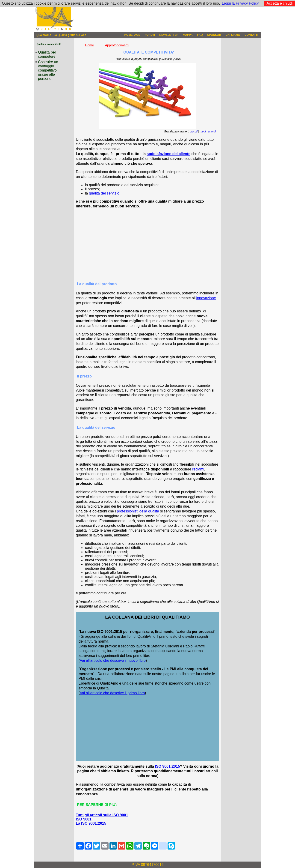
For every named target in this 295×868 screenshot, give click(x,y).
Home (89, 45)
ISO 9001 (84, 819)
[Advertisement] (147, 245)
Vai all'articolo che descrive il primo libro (112, 693)
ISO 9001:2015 (167, 766)
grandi (212, 132)
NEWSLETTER (169, 35)
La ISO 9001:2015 (91, 823)
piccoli (194, 132)
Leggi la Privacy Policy (240, 3)
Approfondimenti (117, 45)
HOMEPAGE (132, 35)
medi (203, 132)
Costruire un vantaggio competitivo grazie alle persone (48, 70)
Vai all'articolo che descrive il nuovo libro (113, 660)
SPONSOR (214, 35)
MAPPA (188, 35)
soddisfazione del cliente (169, 154)
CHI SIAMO (233, 35)
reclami (198, 469)
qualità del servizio (104, 193)
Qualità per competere (47, 54)
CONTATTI (251, 35)
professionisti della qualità (138, 511)
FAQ (200, 35)
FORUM (150, 35)
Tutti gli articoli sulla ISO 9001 (102, 815)
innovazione (206, 298)
